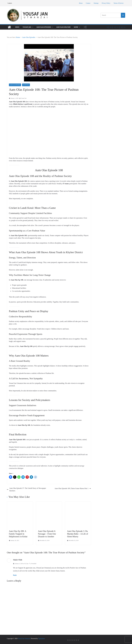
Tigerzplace (42, 639)
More (76, 27)
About (81, 3)
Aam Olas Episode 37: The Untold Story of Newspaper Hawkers (26, 489)
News (17, 27)
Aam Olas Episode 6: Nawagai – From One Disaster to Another (47, 534)
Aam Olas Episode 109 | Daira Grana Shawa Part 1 (73, 488)
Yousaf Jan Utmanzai (24, 639)
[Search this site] (123, 15)
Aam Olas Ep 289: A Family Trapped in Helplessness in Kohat (18, 534)
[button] (32, 27)
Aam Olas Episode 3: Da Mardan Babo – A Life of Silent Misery (78, 534)
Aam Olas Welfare (63, 27)
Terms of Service (119, 3)
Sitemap (96, 3)
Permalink (33, 564)
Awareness (26, 85)
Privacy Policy (106, 3)
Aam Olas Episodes (44, 27)
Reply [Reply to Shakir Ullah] (15, 575)
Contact (88, 3)
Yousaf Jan (27, 27)
